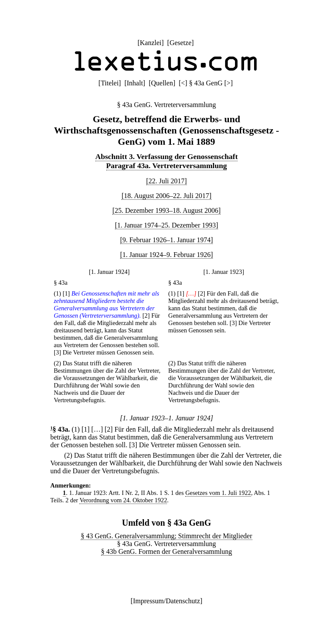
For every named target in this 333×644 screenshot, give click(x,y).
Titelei (109, 83)
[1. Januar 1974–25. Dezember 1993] (166, 225)
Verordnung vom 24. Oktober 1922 (123, 500)
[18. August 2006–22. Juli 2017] (166, 196)
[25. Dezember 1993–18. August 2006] (166, 210)
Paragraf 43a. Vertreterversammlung (167, 166)
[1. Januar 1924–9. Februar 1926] (166, 255)
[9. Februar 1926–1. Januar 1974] (166, 240)
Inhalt (135, 83)
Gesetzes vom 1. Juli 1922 (218, 493)
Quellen (162, 83)
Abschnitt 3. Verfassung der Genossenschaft (167, 156)
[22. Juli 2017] (166, 181)
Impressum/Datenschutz (167, 601)
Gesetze (181, 43)
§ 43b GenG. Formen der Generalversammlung (166, 551)
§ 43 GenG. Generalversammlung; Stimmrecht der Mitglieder (166, 536)
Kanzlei (150, 43)
